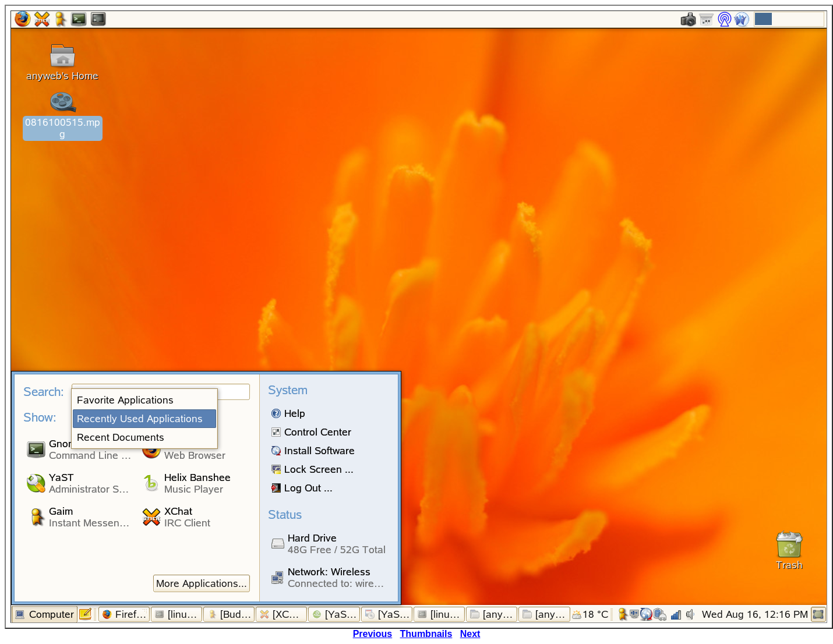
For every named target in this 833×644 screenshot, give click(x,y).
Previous (373, 634)
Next (470, 634)
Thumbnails (426, 634)
